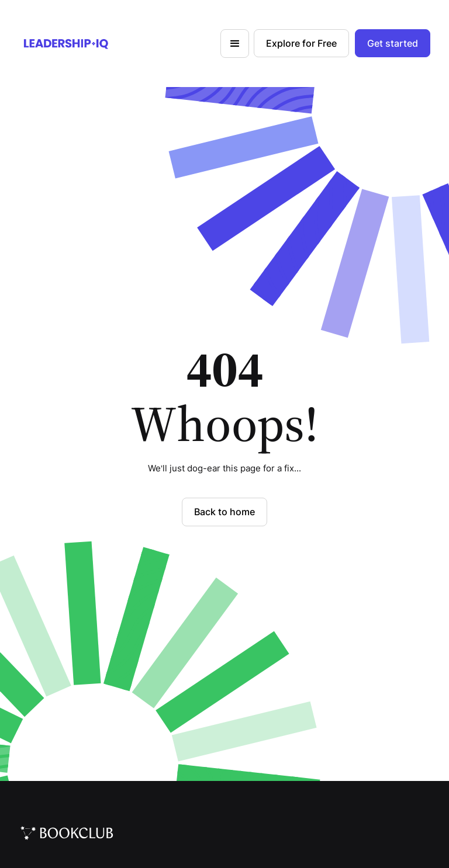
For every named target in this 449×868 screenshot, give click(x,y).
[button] (235, 44)
